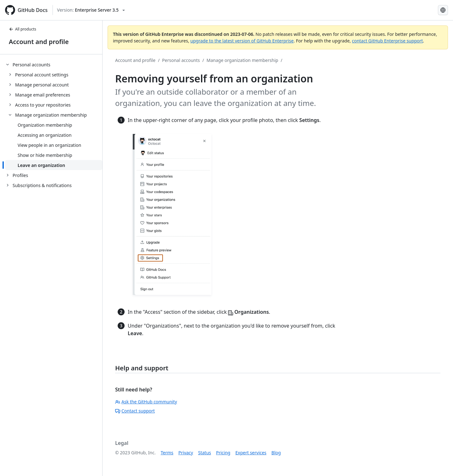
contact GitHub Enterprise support (388, 41)
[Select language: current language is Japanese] (443, 10)
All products (22, 29)
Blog (276, 453)
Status (205, 453)
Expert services (251, 453)
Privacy (186, 453)
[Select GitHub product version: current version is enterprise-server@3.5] (91, 10)
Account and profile (39, 42)
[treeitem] (54, 115)
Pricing (223, 453)
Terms (167, 453)
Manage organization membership (243, 60)
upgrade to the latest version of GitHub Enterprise (242, 41)
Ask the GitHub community (146, 402)
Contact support (135, 411)
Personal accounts (181, 60)
